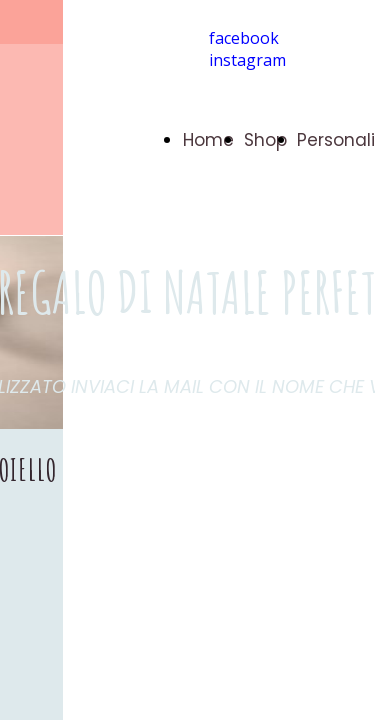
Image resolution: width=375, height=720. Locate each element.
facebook (244, 38)
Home (208, 140)
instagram (247, 60)
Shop (265, 140)
